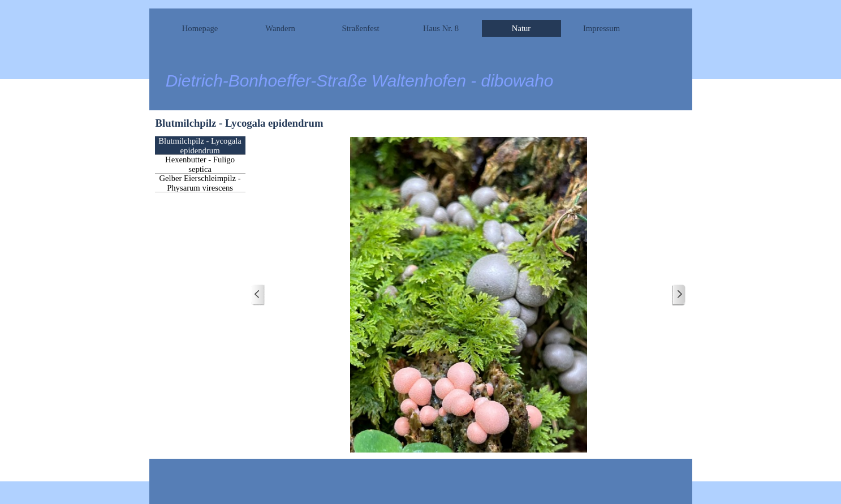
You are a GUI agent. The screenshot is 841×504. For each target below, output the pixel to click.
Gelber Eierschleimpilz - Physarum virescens (200, 183)
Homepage (200, 28)
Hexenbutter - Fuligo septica (200, 164)
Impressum (601, 28)
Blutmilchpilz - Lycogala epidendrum (200, 146)
